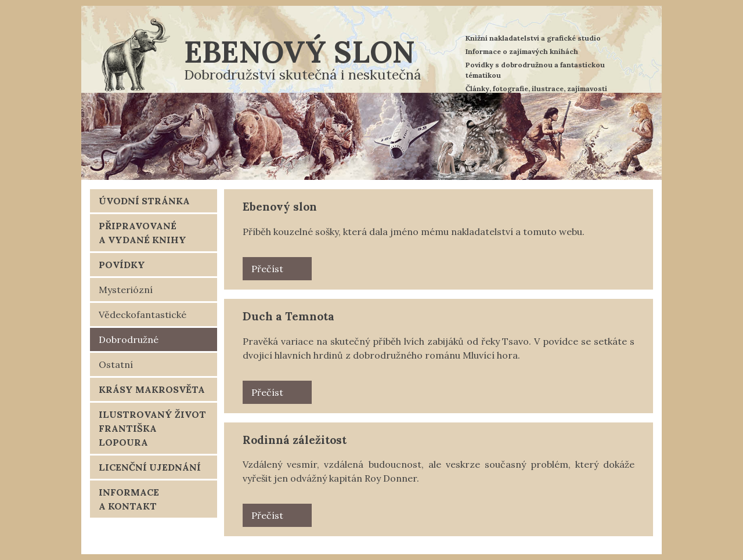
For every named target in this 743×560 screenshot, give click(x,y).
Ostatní (116, 364)
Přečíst (267, 269)
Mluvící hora (490, 355)
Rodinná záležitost (295, 440)
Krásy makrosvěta (152, 389)
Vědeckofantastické (143, 315)
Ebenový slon (300, 52)
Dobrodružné (129, 339)
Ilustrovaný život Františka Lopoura (152, 428)
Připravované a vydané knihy (143, 233)
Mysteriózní (126, 290)
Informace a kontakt (129, 499)
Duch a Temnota (288, 316)
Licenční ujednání (150, 467)
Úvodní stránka (144, 201)
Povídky (122, 265)
